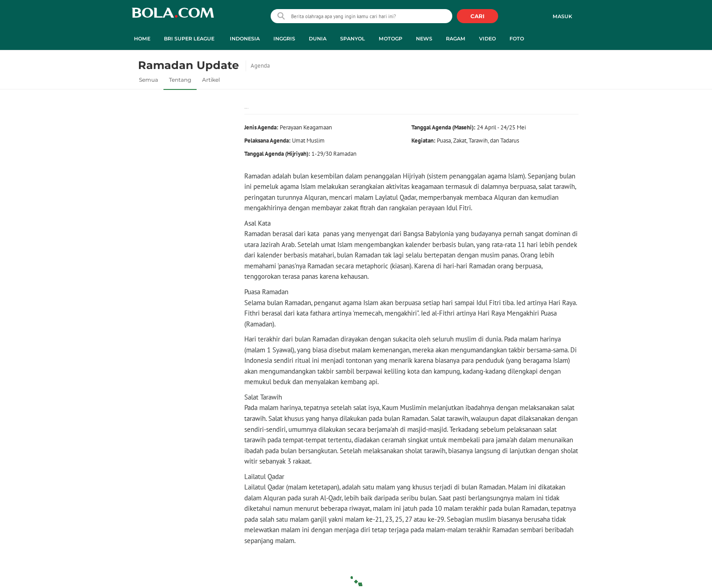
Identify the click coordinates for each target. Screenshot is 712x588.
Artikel (211, 80)
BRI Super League (189, 39)
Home (142, 39)
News (424, 39)
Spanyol (353, 39)
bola (173, 17)
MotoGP (391, 39)
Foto (517, 39)
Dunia (318, 39)
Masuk (562, 16)
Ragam (456, 39)
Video (487, 39)
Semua (148, 80)
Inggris (284, 39)
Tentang (180, 80)
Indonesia (245, 39)
